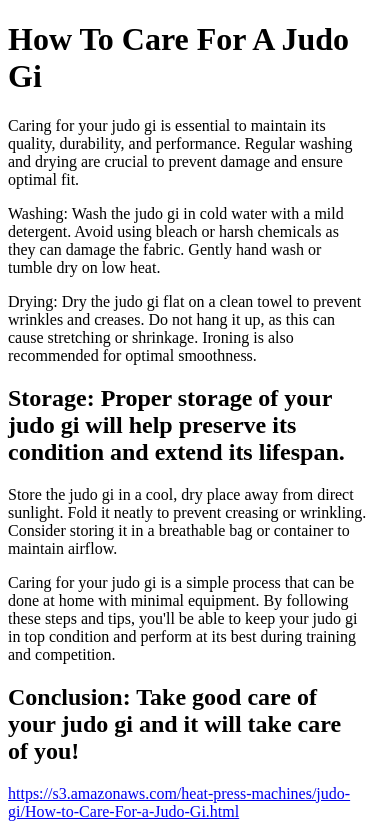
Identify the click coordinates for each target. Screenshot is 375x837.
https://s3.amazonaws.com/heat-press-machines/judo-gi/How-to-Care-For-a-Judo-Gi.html (179, 802)
